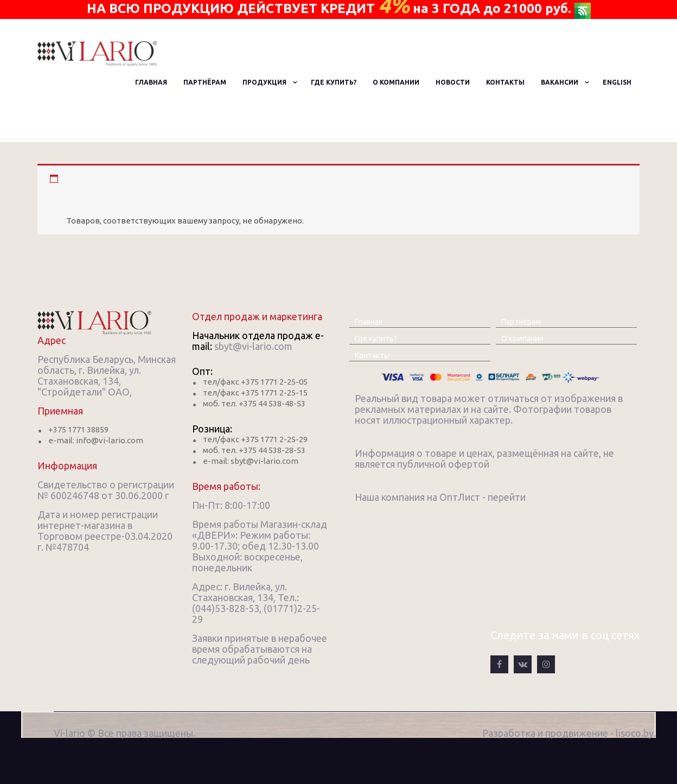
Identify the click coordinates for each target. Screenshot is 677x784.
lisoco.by (635, 733)
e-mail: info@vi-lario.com (96, 440)
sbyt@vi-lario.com (253, 346)
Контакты (505, 82)
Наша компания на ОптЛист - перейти (440, 497)
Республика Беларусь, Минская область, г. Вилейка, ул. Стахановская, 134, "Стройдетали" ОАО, (107, 375)
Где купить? (334, 82)
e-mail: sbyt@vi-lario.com (251, 461)
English (617, 82)
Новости (453, 82)
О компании (396, 82)
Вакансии (560, 82)
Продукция (264, 82)
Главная (151, 82)
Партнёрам (205, 82)
